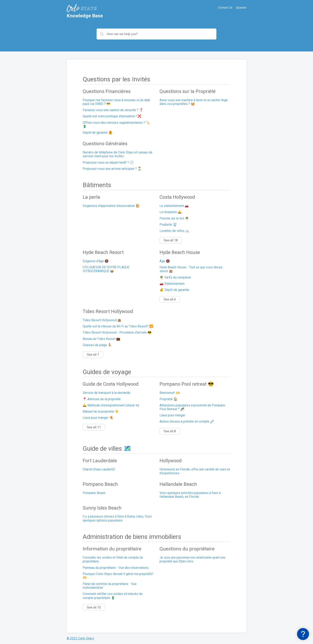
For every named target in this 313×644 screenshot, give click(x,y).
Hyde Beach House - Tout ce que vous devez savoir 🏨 (191, 269)
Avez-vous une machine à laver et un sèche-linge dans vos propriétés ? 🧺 (194, 102)
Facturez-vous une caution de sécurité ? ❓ (113, 110)
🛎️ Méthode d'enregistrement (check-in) (111, 405)
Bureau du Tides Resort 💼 (101, 339)
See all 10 (94, 607)
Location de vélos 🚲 (174, 231)
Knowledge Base (85, 16)
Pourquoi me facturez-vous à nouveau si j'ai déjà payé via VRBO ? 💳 (116, 102)
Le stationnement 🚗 (174, 206)
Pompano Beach (94, 493)
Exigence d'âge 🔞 (96, 261)
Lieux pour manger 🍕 (98, 418)
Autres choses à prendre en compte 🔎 (187, 421)
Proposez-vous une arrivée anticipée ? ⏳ (112, 169)
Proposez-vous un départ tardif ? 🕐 (108, 162)
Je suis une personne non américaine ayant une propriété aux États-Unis (192, 559)
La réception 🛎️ (171, 212)
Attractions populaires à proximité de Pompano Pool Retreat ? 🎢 (192, 407)
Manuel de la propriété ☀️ (101, 411)
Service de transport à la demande (106, 393)
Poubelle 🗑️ (168, 225)
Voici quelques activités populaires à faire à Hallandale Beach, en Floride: (190, 495)
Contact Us (225, 8)
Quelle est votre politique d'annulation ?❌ (112, 116)
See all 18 (171, 240)
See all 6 (170, 299)
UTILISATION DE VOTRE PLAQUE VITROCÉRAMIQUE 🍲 (106, 269)
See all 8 (170, 431)
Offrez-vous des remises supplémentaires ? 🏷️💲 (116, 124)
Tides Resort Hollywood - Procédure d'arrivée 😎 (117, 332)
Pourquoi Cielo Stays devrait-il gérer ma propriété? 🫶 (118, 576)
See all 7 (93, 355)
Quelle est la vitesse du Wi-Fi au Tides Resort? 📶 (118, 326)
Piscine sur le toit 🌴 (174, 218)
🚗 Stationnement (172, 284)
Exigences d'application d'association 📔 (111, 206)
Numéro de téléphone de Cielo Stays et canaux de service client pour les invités (117, 154)
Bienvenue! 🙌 (170, 393)
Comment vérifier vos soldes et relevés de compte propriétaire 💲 (113, 596)
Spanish (241, 8)
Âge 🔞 (165, 261)
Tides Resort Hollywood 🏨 (102, 320)
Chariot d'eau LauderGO (99, 469)
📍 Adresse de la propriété (102, 399)
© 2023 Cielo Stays (80, 638)
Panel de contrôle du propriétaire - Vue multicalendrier (110, 586)
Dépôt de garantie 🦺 (98, 133)
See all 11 (94, 427)
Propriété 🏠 (168, 399)
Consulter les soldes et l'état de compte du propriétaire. (113, 559)
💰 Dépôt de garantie (174, 290)
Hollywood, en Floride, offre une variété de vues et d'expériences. (195, 471)
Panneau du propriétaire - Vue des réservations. (116, 568)
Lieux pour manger (172, 415)
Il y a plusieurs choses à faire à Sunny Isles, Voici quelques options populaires (117, 518)
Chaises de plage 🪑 (97, 345)
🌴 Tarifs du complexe (175, 277)
